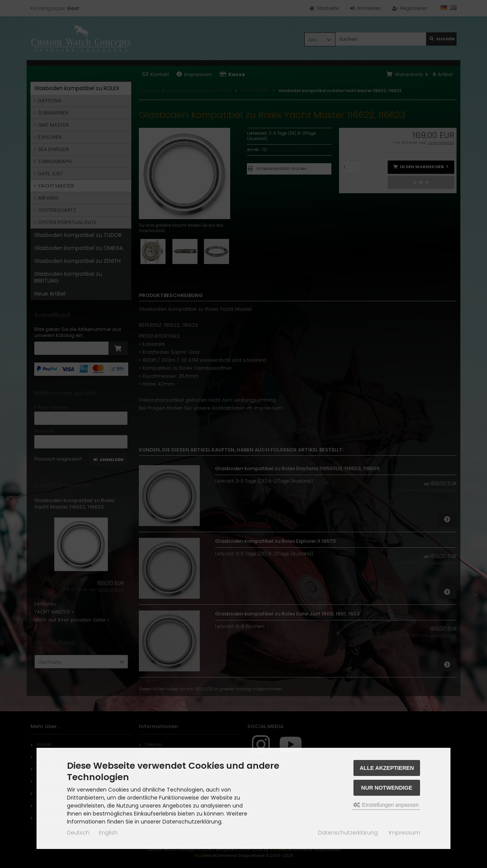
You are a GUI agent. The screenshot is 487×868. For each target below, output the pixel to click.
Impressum (404, 833)
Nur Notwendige (387, 788)
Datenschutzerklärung (348, 833)
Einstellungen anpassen (386, 805)
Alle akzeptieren (387, 768)
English (108, 833)
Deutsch (78, 833)
